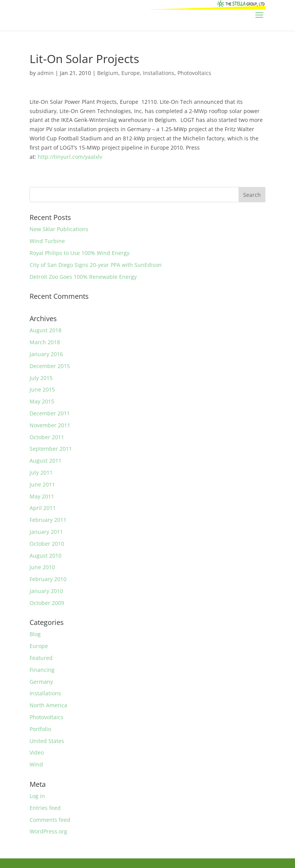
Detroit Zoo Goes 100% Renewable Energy (83, 277)
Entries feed (45, 808)
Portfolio (40, 729)
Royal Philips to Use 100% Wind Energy (80, 253)
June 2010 (42, 567)
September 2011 (51, 449)
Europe (131, 73)
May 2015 (42, 401)
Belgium (108, 73)
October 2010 (47, 544)
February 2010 (48, 579)
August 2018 (46, 330)
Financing (42, 670)
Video (37, 752)
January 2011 (46, 532)
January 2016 (46, 354)
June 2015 (42, 389)
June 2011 (42, 484)
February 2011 (48, 520)
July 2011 (41, 472)
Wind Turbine (47, 241)
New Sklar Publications (59, 229)
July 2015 (41, 378)
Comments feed (50, 820)
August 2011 (46, 461)
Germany (41, 682)
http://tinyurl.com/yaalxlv (70, 157)
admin (46, 73)
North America (48, 705)
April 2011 (43, 508)
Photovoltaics (194, 73)
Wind (36, 764)
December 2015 (50, 366)
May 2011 (42, 496)
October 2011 (47, 437)
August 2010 (46, 556)
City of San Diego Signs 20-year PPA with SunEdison (96, 265)
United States (47, 741)
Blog (35, 634)
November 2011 (50, 425)
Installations (159, 73)
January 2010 (46, 591)
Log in (37, 796)
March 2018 (45, 342)
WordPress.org (48, 831)
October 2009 (47, 603)
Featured (41, 658)
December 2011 (50, 413)
